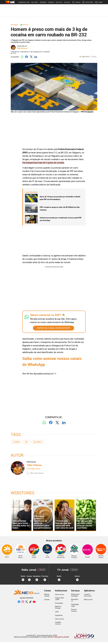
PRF (26, 442)
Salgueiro (37, 442)
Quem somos (60, 595)
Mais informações (37, 473)
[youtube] (34, 602)
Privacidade (59, 603)
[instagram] (23, 602)
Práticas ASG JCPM (59, 599)
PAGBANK (43, 2)
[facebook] (19, 602)
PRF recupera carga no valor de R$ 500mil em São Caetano (60, 209)
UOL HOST (35, 2)
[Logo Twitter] (31, 57)
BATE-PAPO (88, 2)
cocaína (16, 442)
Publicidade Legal (75, 605)
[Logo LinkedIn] (36, 57)
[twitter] (27, 602)
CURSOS (51, 2)
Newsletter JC (75, 600)
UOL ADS (67, 2)
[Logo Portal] (27, 592)
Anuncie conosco (74, 610)
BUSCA (76, 2)
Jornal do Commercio (88, 595)
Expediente (59, 615)
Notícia (24, 25)
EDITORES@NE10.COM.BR (60, 637)
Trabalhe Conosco (58, 623)
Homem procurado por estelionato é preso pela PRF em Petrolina (61, 219)
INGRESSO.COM (24, 2)
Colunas (47, 600)
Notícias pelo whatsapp (75, 595)
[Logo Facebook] (27, 57)
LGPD (57, 612)
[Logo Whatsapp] (22, 57)
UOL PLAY (59, 2)
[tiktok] (30, 602)
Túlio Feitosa (22, 48)
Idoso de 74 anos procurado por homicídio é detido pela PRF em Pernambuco (60, 198)
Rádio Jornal (88, 600)
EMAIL (99, 2)
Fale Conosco (59, 619)
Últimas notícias (47, 595)
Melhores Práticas (58, 607)
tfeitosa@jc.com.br (33, 469)
